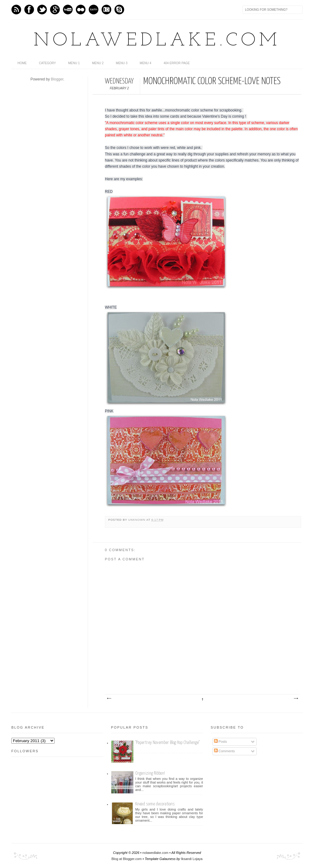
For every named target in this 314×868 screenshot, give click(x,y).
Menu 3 (122, 63)
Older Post (296, 699)
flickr (81, 10)
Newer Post (109, 699)
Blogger (57, 79)
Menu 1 (74, 63)
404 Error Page (176, 63)
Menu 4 (146, 63)
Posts (221, 741)
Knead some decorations (155, 804)
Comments (224, 751)
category (47, 63)
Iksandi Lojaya (192, 859)
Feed (16, 10)
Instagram (106, 10)
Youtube (68, 10)
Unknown (137, 520)
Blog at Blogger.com (127, 859)
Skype (119, 10)
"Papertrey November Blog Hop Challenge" (167, 743)
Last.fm (94, 10)
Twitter (42, 10)
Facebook (29, 10)
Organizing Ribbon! (150, 773)
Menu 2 (98, 63)
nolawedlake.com (157, 41)
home (22, 63)
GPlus (55, 10)
